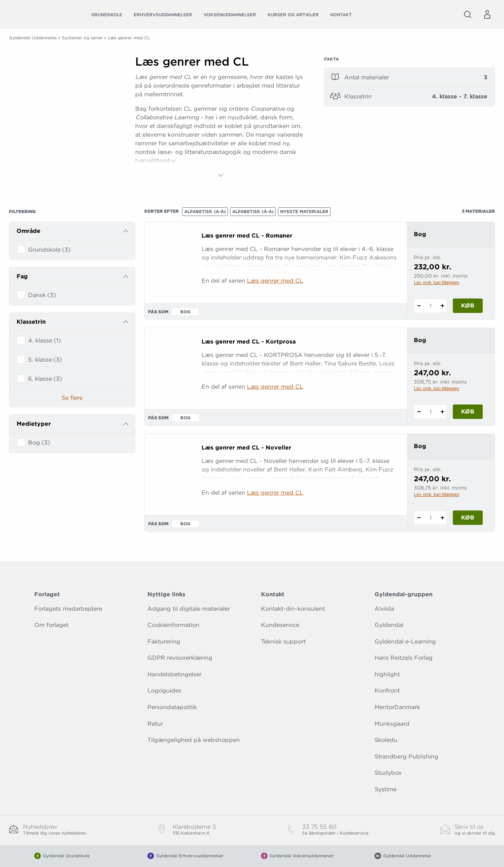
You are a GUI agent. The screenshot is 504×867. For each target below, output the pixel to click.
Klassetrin (31, 322)
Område (28, 231)
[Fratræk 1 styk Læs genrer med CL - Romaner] (419, 306)
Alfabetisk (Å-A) (253, 211)
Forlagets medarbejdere (68, 609)
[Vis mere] (221, 175)
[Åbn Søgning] (468, 14)
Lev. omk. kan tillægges (436, 283)
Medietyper (34, 424)
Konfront (387, 691)
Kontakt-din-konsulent (293, 609)
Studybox (388, 773)
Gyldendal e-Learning (405, 642)
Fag (22, 276)
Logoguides (164, 691)
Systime (386, 789)
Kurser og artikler (293, 15)
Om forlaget (51, 625)
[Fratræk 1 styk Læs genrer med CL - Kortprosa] (419, 412)
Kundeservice (280, 625)
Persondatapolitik (172, 707)
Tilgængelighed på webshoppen (194, 740)
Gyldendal (389, 625)
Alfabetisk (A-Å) (205, 211)
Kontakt (341, 15)
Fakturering (164, 642)
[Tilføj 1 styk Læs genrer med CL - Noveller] (442, 518)
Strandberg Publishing (406, 757)
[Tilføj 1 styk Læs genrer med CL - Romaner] (442, 306)
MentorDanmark (397, 707)
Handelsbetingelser (174, 674)
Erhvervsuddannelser (163, 15)
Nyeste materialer (304, 211)
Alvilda (384, 609)
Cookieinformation (173, 625)
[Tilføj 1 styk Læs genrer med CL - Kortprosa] (442, 412)
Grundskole (107, 15)
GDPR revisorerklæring (180, 658)
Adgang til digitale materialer (189, 609)
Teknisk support (283, 642)
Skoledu (386, 740)
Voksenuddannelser (230, 15)
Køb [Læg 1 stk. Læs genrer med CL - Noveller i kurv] (468, 517)
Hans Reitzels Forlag (404, 658)
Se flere (72, 398)
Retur (155, 724)
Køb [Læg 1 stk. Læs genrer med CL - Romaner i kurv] (468, 306)
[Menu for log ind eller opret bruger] (487, 14)
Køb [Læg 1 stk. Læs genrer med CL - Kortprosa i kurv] (468, 412)
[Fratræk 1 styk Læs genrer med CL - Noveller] (419, 518)
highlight (387, 674)
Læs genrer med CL (275, 281)
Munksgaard (392, 724)
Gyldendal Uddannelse (33, 38)
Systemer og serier (82, 38)
